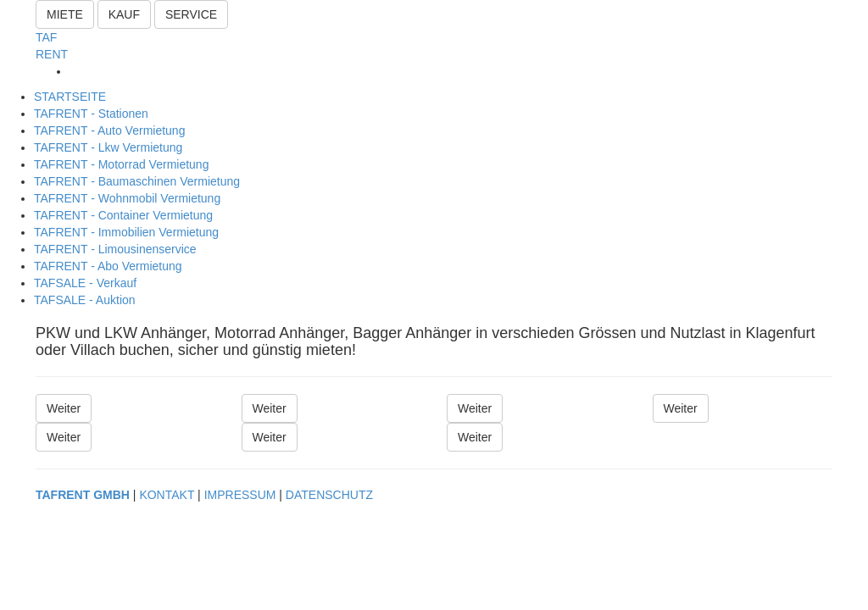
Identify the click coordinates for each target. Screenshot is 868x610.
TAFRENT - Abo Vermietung (108, 266)
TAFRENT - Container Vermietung (123, 215)
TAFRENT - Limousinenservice (115, 249)
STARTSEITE (70, 97)
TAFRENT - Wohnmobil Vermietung (127, 198)
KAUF (124, 14)
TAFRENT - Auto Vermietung (109, 130)
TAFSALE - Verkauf (85, 283)
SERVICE (191, 14)
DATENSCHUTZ (329, 495)
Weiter (64, 408)
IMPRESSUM (240, 495)
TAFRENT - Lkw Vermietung (108, 147)
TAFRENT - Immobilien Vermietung (126, 232)
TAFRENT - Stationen (91, 114)
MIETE (65, 14)
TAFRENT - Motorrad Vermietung (121, 164)
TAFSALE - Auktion (85, 300)
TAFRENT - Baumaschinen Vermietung (137, 181)
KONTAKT (167, 495)
